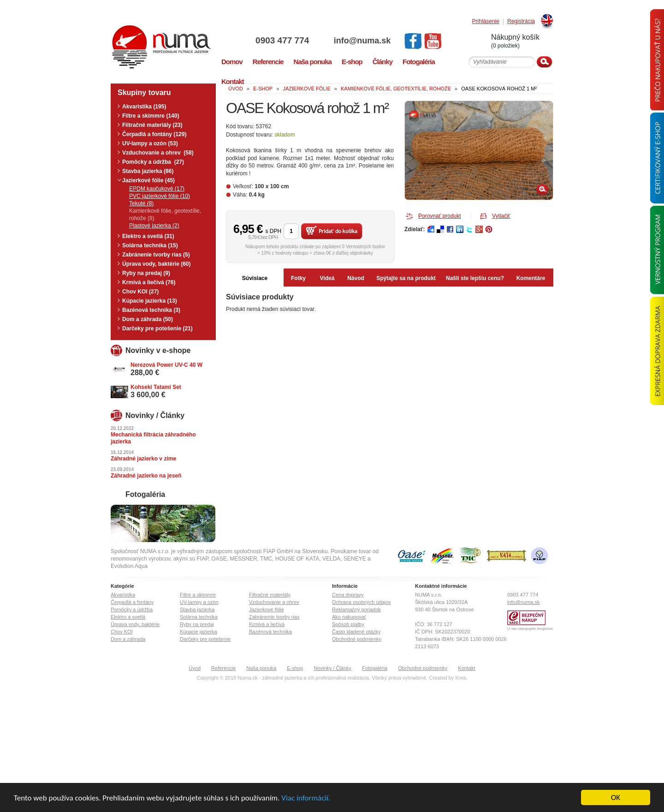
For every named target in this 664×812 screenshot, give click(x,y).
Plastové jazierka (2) (154, 226)
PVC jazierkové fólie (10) (160, 196)
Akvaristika (123, 595)
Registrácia (521, 21)
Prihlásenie (486, 21)
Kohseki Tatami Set (156, 387)
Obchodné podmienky (357, 639)
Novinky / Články (332, 668)
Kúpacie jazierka (199, 632)
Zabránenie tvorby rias (274, 617)
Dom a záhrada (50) (148, 319)
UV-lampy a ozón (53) (150, 143)
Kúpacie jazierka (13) (150, 301)
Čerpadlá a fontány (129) (154, 134)
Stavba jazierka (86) (148, 171)
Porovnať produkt (440, 216)
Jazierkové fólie (267, 609)
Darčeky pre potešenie (205, 639)
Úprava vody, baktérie (135, 624)
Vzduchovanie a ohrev (274, 602)
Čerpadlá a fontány (132, 602)
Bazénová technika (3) (151, 310)
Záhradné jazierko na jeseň (146, 476)
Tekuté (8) (141, 203)
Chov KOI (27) (140, 292)
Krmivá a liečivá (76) (149, 282)
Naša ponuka (261, 668)
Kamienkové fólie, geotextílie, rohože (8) (165, 215)
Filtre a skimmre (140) (151, 116)
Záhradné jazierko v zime (143, 459)
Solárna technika (199, 617)
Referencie (223, 668)
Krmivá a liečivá (267, 624)
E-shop (295, 668)
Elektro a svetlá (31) (148, 236)
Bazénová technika (270, 632)
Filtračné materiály (270, 595)
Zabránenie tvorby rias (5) (156, 255)
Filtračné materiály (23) (152, 125)
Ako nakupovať (349, 617)
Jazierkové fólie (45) (148, 180)
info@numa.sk (362, 41)
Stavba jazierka (197, 609)
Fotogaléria (375, 668)
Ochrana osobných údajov (362, 602)
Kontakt (466, 668)
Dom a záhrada (128, 639)
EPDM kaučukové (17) (157, 189)
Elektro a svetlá (128, 617)
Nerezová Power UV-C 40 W (166, 365)
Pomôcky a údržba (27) (153, 162)
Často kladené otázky (356, 632)
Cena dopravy (348, 595)
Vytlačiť (501, 216)
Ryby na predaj (197, 624)
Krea (460, 678)
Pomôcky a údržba (132, 609)
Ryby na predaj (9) (146, 273)
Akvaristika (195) (144, 107)
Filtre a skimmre (198, 595)
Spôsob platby (348, 624)
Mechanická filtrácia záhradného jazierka (153, 438)
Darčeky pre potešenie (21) (157, 328)
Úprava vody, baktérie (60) (157, 264)
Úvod (195, 668)
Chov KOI (122, 632)
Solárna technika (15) (150, 245)
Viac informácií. (306, 798)
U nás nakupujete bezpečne (530, 629)
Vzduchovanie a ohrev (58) (158, 153)
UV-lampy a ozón (199, 602)
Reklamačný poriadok (356, 609)
